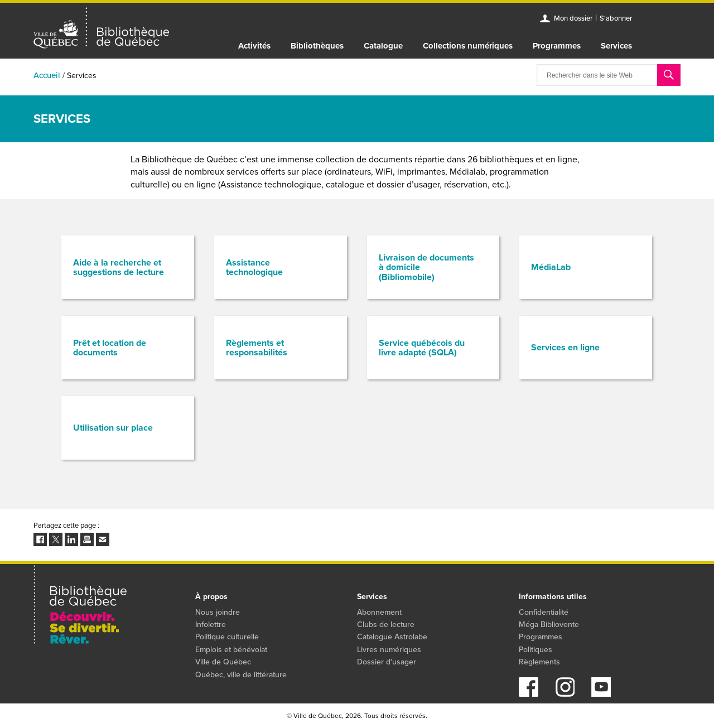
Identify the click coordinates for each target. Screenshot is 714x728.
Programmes (557, 46)
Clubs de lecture (386, 625)
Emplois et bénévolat (231, 650)
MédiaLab (551, 267)
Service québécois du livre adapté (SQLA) (422, 348)
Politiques (535, 650)
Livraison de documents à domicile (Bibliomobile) (426, 267)
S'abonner (616, 18)
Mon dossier (573, 18)
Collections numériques (468, 46)
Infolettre (211, 625)
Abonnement (379, 612)
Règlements (539, 662)
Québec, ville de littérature (241, 675)
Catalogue (383, 46)
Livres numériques (389, 650)
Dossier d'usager (387, 662)
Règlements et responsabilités (257, 348)
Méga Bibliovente (549, 625)
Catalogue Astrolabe (392, 637)
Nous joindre (218, 612)
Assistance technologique (254, 267)
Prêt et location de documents (110, 348)
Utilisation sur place (113, 428)
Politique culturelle (227, 637)
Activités (254, 46)
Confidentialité (544, 612)
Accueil (47, 75)
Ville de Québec (223, 662)
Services (616, 46)
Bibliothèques (317, 46)
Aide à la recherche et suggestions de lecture (119, 267)
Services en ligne (565, 347)
